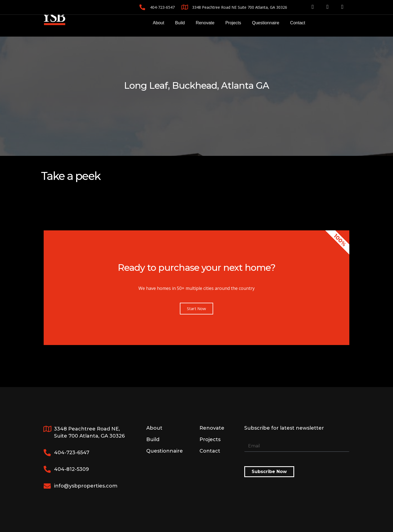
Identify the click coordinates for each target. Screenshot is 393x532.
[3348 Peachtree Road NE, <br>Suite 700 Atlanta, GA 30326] (47, 429)
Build (180, 23)
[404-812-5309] (47, 469)
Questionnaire (266, 23)
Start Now (196, 308)
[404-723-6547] (47, 453)
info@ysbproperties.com (86, 486)
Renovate (205, 23)
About (159, 23)
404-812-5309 (72, 469)
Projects (233, 23)
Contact (298, 23)
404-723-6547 (72, 453)
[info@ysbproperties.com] (47, 486)
